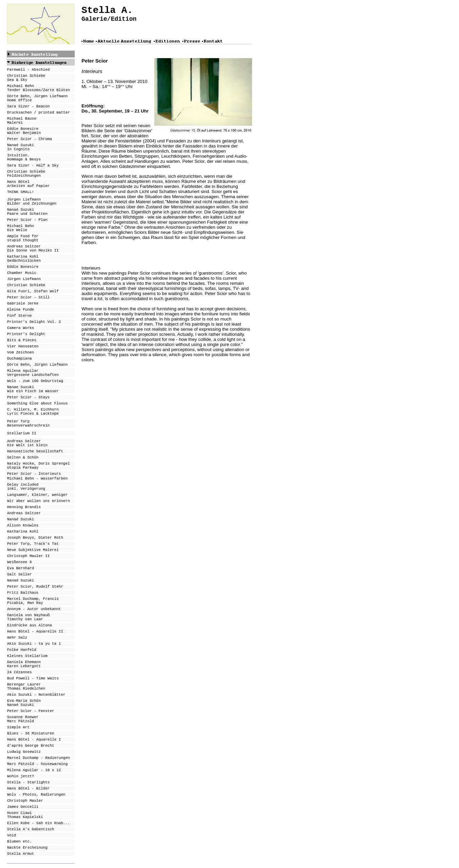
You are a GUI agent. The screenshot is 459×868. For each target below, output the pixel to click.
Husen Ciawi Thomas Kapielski (25, 815)
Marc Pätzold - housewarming (37, 764)
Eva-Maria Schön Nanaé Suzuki (24, 703)
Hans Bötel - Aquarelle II (35, 631)
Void (12, 835)
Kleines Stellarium (27, 656)
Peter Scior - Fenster (31, 711)
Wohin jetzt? (21, 776)
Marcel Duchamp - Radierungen (39, 758)
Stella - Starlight (27, 782)
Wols (12, 795)
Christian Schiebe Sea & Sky (26, 78)
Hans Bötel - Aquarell (31, 740)
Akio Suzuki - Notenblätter (36, 695)
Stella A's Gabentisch (31, 829)
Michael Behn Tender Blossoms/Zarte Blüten (39, 88)
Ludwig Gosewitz (24, 752)
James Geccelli (23, 807)
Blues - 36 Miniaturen (31, 733)
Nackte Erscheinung (27, 848)
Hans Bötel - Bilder (28, 788)
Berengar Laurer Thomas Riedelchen (26, 687)
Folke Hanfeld (22, 650)
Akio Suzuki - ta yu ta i (34, 644)
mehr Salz (17, 638)
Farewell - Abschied (28, 70)
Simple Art (18, 727)
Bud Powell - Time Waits (33, 678)
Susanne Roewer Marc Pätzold (23, 719)
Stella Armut (21, 854)
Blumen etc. (20, 841)
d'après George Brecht (31, 746)
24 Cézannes (20, 672)
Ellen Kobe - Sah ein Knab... (39, 823)
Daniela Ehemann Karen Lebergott (24, 664)
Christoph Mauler (25, 801)
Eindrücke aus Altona (30, 625)
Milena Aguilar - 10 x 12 (34, 770)
